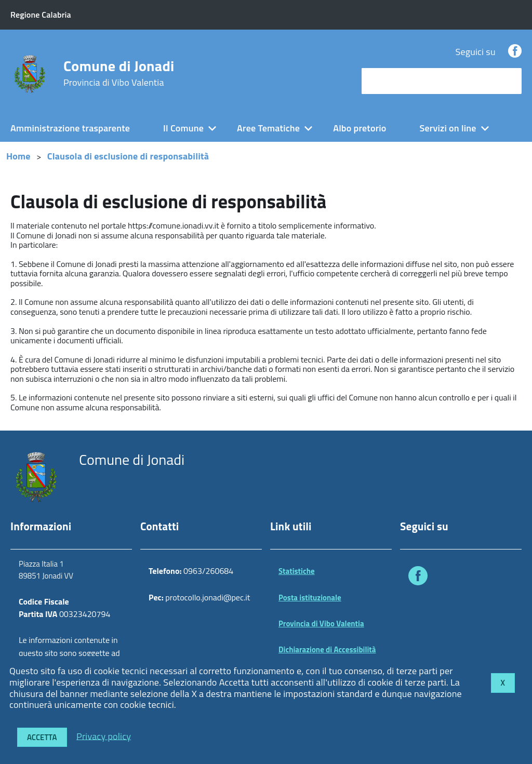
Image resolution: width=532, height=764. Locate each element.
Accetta (42, 737)
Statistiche (297, 571)
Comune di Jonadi (119, 73)
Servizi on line (448, 128)
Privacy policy (104, 736)
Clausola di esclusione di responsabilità (128, 156)
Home (18, 156)
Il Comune (183, 128)
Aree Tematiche (268, 128)
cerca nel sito (391, 81)
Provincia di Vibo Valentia (321, 624)
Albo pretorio (360, 128)
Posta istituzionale (310, 598)
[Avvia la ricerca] (509, 81)
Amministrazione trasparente (70, 128)
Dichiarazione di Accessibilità (327, 649)
